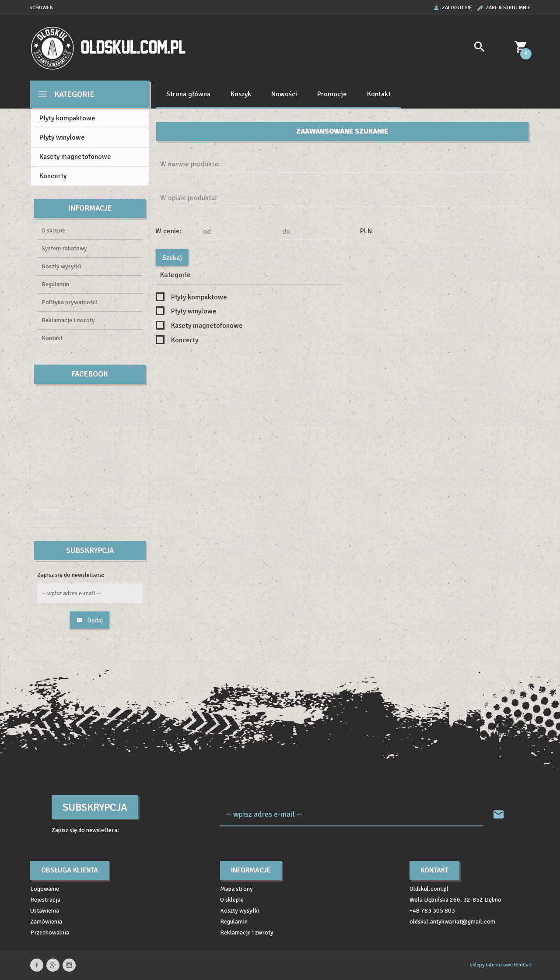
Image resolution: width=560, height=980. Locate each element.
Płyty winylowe (62, 137)
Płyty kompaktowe (67, 118)
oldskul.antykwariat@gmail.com (452, 922)
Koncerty (53, 176)
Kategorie (66, 94)
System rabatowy (64, 248)
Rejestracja (45, 900)
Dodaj (90, 620)
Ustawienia (45, 911)
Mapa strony (236, 889)
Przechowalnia (50, 933)
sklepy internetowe (491, 965)
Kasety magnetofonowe (75, 157)
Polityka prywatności (70, 302)
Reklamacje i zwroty (68, 320)
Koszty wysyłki (61, 266)
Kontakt (379, 94)
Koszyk (241, 94)
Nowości (284, 94)
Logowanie (45, 889)
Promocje (332, 94)
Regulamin (55, 284)
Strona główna (188, 94)
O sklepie (53, 230)
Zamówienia (46, 922)
